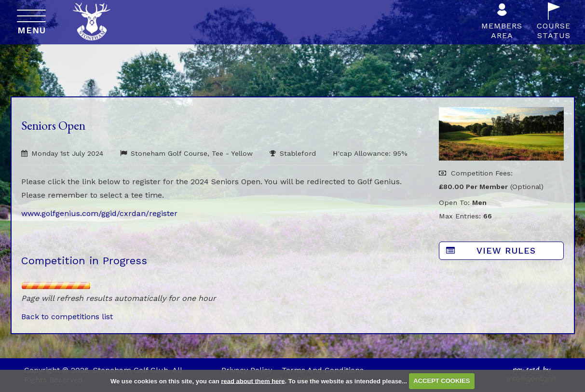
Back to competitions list (67, 317)
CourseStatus (554, 24)
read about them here (253, 381)
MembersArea (502, 24)
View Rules (491, 251)
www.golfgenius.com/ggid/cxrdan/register (99, 213)
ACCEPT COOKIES (442, 381)
